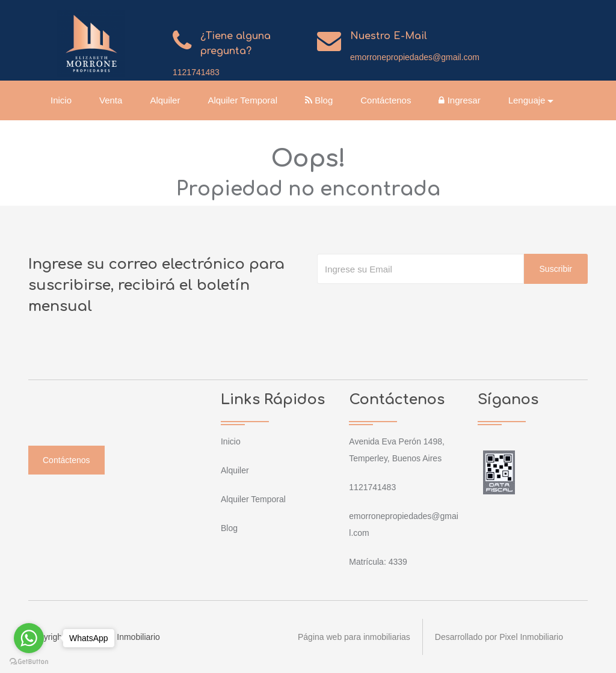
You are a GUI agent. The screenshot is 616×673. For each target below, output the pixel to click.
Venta (111, 100)
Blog (319, 100)
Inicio (61, 100)
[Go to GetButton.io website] (29, 661)
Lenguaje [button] (527, 100)
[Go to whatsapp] (29, 638)
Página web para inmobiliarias (354, 637)
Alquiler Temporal (242, 100)
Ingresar (460, 100)
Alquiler (165, 100)
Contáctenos (386, 100)
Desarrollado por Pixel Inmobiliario (499, 637)
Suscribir (556, 269)
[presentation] (408, 308)
